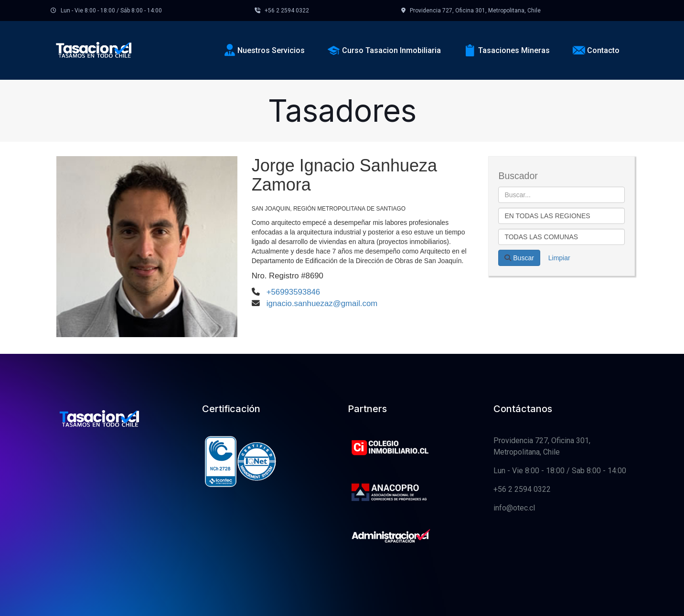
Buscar (519, 258)
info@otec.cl (514, 508)
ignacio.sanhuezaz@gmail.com (322, 303)
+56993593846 (293, 292)
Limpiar (559, 258)
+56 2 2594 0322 (522, 489)
